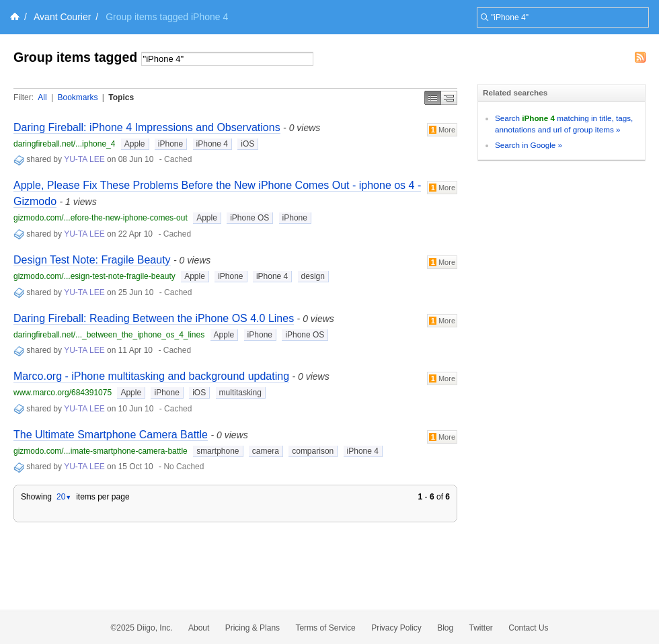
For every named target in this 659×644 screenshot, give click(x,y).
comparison (313, 451)
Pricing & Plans (253, 628)
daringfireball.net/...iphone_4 (64, 144)
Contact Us (528, 628)
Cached (178, 159)
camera (266, 451)
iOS (247, 144)
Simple (433, 98)
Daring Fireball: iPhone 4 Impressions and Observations (147, 127)
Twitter (481, 628)
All (42, 97)
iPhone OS (249, 218)
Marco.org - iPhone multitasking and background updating (151, 376)
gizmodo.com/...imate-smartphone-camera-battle (101, 451)
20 (64, 497)
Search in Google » (529, 145)
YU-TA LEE (84, 159)
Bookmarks (77, 97)
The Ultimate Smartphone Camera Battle (111, 435)
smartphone (218, 451)
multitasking (240, 393)
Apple (135, 144)
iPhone (170, 144)
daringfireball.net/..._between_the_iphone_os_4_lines (109, 335)
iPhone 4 (212, 144)
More (442, 130)
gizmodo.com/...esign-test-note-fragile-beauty (94, 276)
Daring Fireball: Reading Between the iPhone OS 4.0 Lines (154, 318)
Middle (449, 98)
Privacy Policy (396, 628)
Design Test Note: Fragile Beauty (92, 260)
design (313, 276)
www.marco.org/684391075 (63, 393)
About (199, 628)
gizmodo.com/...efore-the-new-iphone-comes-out (101, 218)
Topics (121, 97)
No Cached (184, 467)
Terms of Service (325, 628)
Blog (445, 628)
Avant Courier (62, 17)
